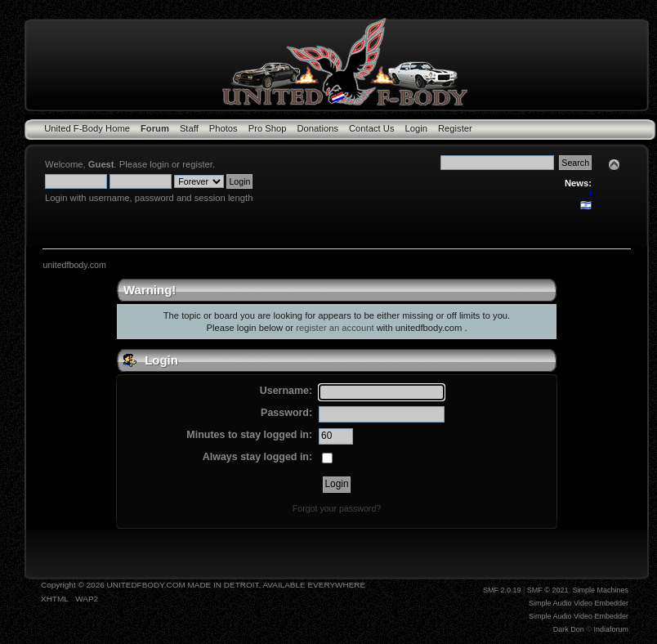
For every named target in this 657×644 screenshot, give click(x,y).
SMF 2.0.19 (502, 590)
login (159, 164)
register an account (335, 328)
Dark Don (569, 629)
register (197, 164)
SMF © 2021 (548, 590)
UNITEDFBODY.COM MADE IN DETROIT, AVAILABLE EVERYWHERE (237, 585)
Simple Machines (600, 590)
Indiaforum (611, 629)
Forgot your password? (337, 508)
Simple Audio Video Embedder (579, 603)
